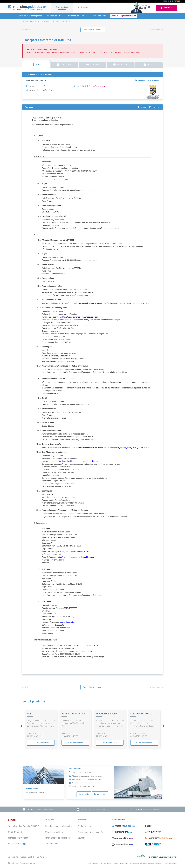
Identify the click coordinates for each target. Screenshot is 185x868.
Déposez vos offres (54, 16)
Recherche (159, 860)
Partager (142, 107)
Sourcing (82, 838)
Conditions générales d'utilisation (115, 860)
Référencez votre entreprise (78, 16)
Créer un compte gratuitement (123, 16)
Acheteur (83, 8)
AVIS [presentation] (36, 64)
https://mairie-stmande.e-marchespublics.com (80, 317)
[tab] (36, 64)
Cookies (151, 860)
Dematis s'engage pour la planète (163, 856)
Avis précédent (30, 30)
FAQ (89, 860)
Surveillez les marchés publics (30, 16)
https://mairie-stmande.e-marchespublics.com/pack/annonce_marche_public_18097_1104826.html (110, 303)
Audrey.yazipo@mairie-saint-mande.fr (75, 551)
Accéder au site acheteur (147, 80)
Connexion (166, 8)
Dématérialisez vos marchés (90, 832)
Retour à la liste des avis (93, 30)
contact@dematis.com (69, 622)
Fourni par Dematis (170, 860)
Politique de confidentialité (138, 860)
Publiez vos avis (85, 826)
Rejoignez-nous (97, 860)
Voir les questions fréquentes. (36, 792)
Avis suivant (156, 30)
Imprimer (154, 107)
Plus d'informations (41, 743)
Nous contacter (99, 16)
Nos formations (52, 844)
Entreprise (62, 7)
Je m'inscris (84, 794)
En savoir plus (100, 794)
